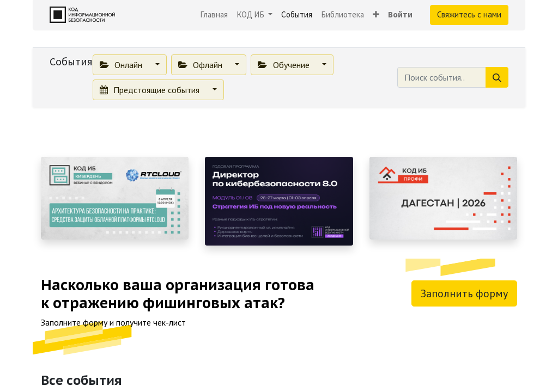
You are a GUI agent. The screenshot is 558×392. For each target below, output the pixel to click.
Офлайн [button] (201, 65)
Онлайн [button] (122, 65)
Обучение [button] (284, 65)
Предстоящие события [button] (151, 90)
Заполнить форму (464, 293)
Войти (400, 14)
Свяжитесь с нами (469, 14)
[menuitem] (214, 15)
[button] (376, 15)
